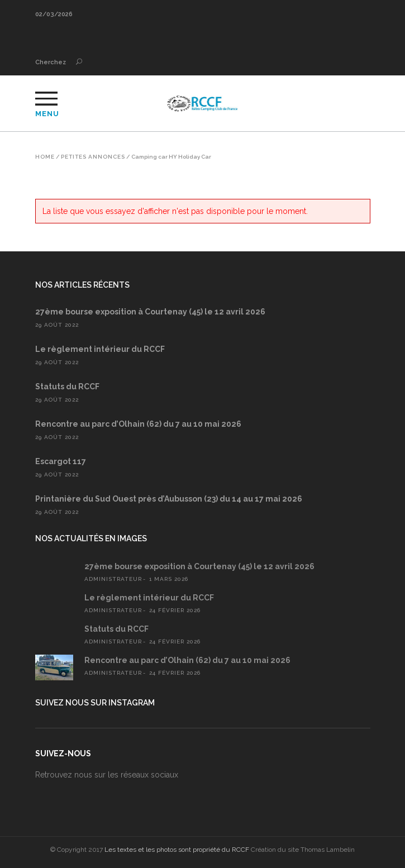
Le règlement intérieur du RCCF (100, 349)
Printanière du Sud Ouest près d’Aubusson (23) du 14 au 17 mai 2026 (169, 499)
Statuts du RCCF (67, 387)
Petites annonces (93, 157)
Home (45, 157)
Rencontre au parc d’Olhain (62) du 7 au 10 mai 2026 (138, 424)
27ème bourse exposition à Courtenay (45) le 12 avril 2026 (150, 312)
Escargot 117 (61, 461)
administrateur (113, 579)
